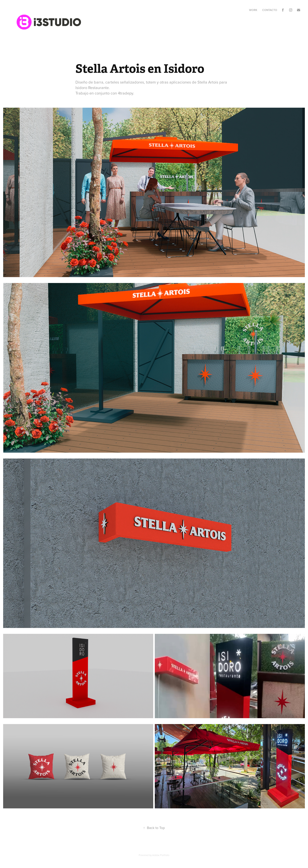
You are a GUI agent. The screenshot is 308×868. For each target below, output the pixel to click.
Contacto (270, 10)
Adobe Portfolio (161, 855)
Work (253, 10)
